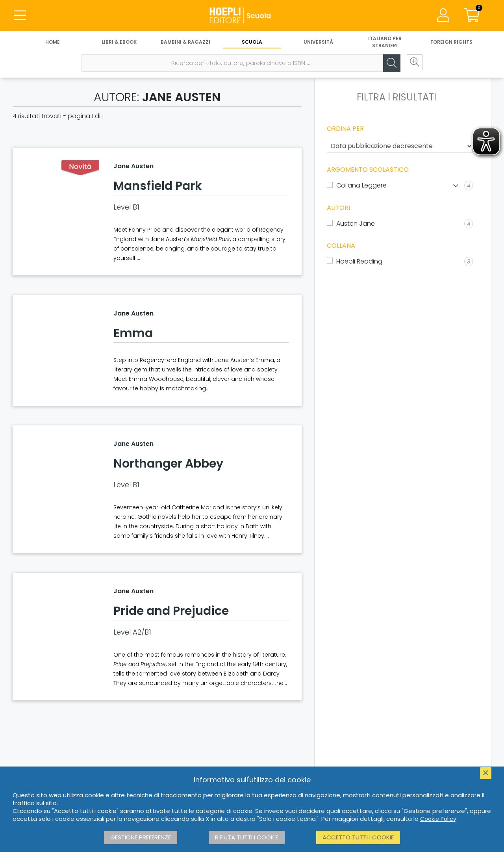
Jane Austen (133, 166)
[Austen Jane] (400, 224)
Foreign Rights (451, 42)
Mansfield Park (158, 186)
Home (53, 42)
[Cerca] (390, 63)
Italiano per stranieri (385, 42)
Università (318, 42)
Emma (133, 333)
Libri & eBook (119, 42)
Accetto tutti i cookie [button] (358, 837)
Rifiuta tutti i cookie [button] (247, 837)
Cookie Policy (438, 819)
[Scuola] (252, 16)
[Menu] (20, 16)
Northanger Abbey (168, 464)
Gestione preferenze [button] (141, 837)
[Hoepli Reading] (400, 262)
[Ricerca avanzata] (413, 63)
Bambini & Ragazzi (185, 42)
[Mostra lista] (456, 186)
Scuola (252, 42)
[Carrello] (472, 16)
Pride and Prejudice (171, 611)
